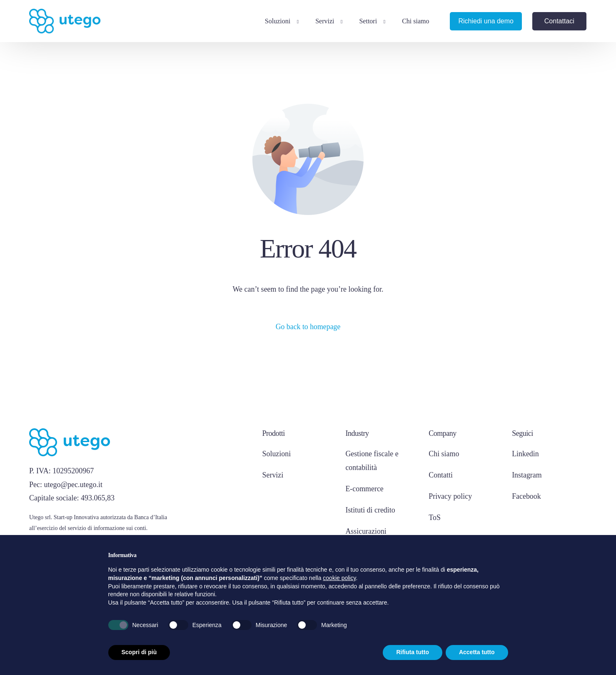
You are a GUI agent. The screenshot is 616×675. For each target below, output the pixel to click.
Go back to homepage (308, 327)
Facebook (526, 496)
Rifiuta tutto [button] (413, 652)
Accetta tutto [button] (477, 652)
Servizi (273, 475)
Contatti (441, 475)
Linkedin (525, 454)
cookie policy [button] (339, 578)
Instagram (527, 475)
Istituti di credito (370, 510)
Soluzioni (277, 454)
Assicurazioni (366, 530)
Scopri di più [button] (139, 652)
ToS (435, 517)
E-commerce (364, 488)
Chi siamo (444, 454)
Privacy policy (450, 496)
